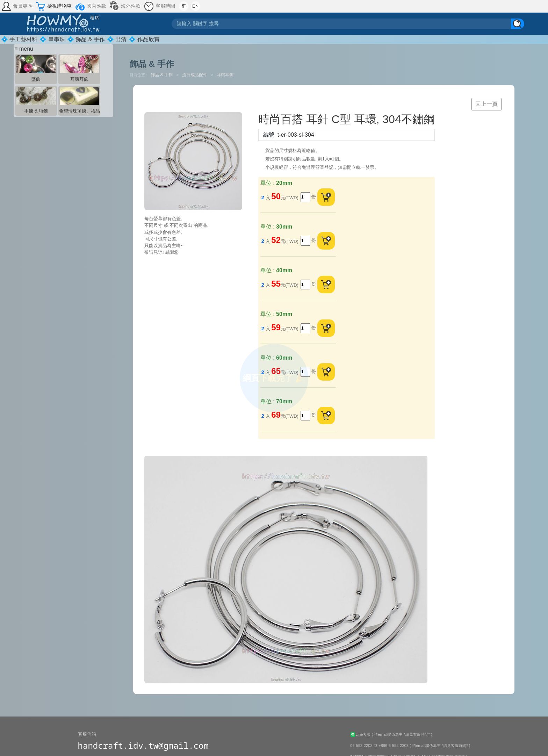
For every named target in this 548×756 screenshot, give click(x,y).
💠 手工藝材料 (19, 39)
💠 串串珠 (52, 39)
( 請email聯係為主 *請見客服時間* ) (402, 734)
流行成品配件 (195, 75)
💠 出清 (117, 39)
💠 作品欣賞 (144, 39)
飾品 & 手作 (162, 75)
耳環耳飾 (225, 75)
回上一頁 (486, 104)
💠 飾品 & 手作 (86, 39)
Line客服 (361, 734)
